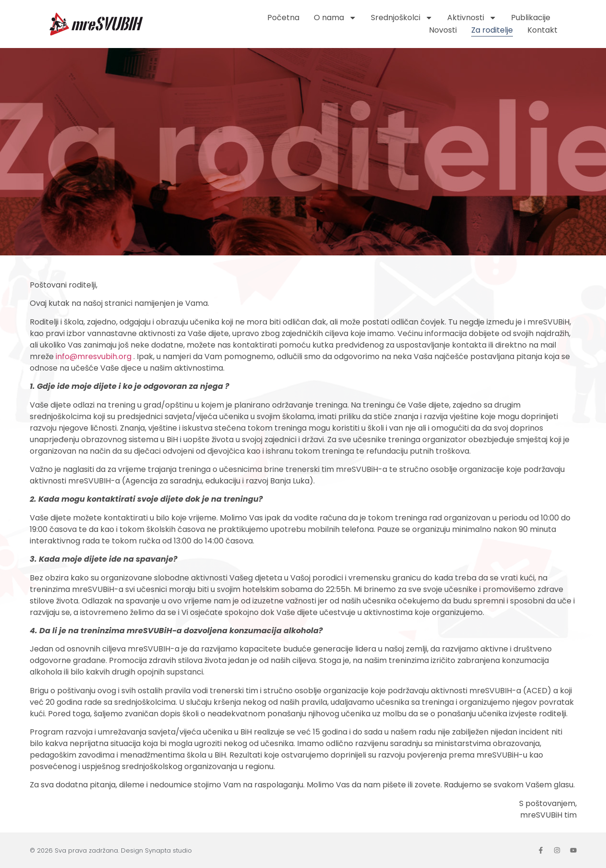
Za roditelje (492, 30)
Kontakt (542, 30)
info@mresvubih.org (94, 356)
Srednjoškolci (402, 18)
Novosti (443, 30)
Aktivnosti (472, 18)
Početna (283, 18)
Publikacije (531, 18)
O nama (335, 18)
